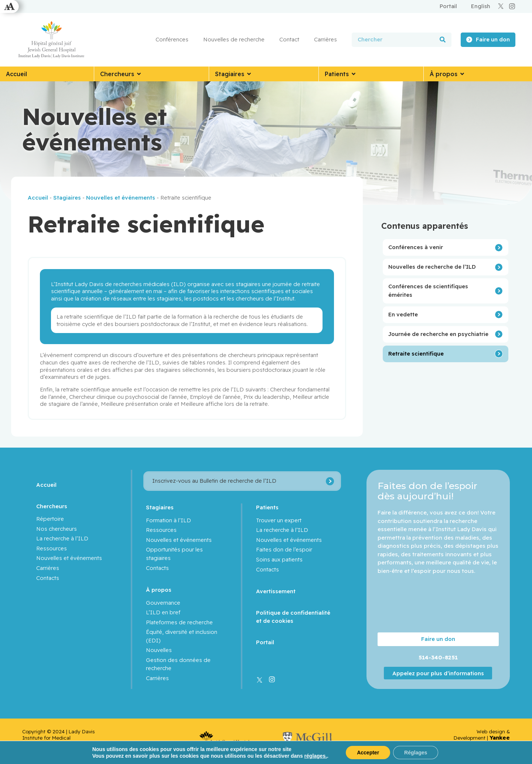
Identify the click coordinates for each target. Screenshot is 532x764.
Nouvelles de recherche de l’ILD (432, 267)
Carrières (325, 39)
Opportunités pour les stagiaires (174, 554)
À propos (159, 590)
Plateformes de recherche (179, 622)
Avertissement (276, 591)
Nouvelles (159, 650)
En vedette (403, 314)
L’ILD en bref (163, 612)
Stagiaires (67, 198)
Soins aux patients (279, 559)
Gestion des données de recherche (178, 664)
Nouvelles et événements (121, 198)
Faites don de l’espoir (284, 549)
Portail (265, 642)
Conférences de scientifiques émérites (428, 291)
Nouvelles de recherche (234, 39)
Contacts (48, 578)
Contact (289, 39)
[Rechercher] (443, 40)
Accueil (38, 198)
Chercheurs (52, 506)
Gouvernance (163, 603)
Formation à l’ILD (168, 520)
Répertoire (50, 519)
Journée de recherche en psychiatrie (438, 334)
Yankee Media (500, 741)
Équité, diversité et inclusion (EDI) (182, 636)
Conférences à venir (416, 247)
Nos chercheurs (57, 529)
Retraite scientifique (416, 354)
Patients (267, 507)
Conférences (172, 39)
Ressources (52, 548)
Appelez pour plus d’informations (438, 673)
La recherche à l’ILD (62, 538)
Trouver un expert (279, 520)
